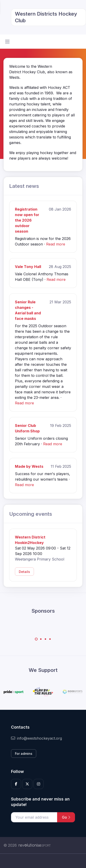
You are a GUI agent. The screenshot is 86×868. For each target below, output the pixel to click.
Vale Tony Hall (28, 267)
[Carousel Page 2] (41, 639)
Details (24, 572)
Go (66, 817)
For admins (24, 754)
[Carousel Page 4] (50, 639)
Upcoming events (31, 514)
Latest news (24, 186)
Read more (56, 244)
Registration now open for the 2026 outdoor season (27, 220)
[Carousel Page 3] (45, 639)
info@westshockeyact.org (36, 738)
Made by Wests (29, 466)
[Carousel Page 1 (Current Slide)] (36, 639)
